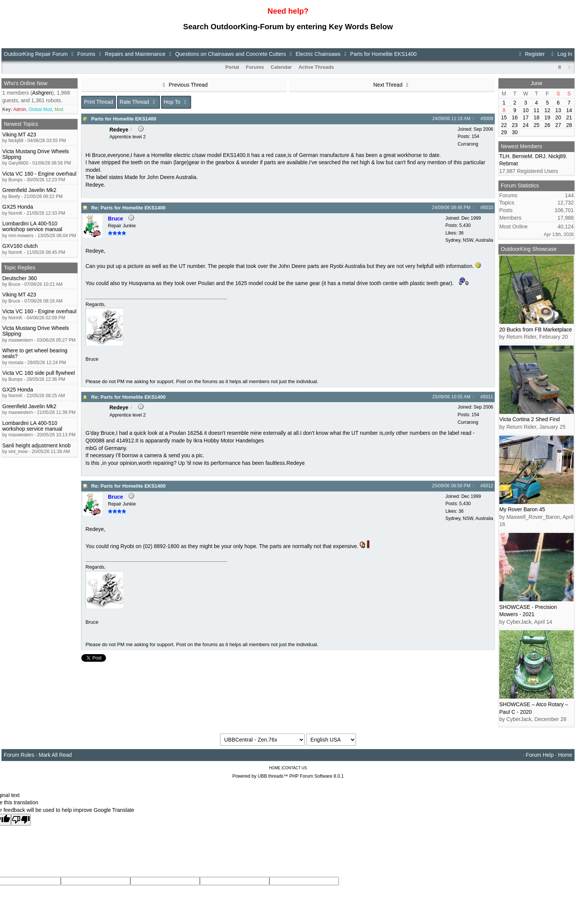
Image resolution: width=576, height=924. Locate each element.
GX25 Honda (18, 207)
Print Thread (99, 102)
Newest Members (521, 146)
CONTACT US (295, 768)
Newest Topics (21, 124)
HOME (275, 768)
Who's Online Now (26, 83)
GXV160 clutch (20, 246)
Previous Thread (184, 85)
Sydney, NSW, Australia (469, 240)
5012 (488, 486)
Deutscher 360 (20, 278)
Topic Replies (20, 268)
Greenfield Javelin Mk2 (29, 190)
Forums (86, 54)
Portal (232, 67)
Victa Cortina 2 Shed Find (529, 419)
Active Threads (316, 67)
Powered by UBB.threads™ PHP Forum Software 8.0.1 (288, 776)
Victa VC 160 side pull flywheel (39, 373)
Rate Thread (138, 102)
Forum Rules (19, 755)
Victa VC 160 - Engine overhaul (39, 174)
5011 (488, 397)
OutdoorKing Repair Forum (36, 54)
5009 (488, 119)
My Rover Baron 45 (522, 509)
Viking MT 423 (19, 135)
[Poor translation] (21, 820)
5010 (488, 208)
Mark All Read (55, 755)
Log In (561, 54)
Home (565, 755)
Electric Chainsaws (318, 54)
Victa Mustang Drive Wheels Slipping (36, 154)
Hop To (176, 102)
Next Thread (392, 85)
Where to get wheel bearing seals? (35, 353)
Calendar (281, 67)
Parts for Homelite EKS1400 (124, 119)
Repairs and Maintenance (135, 54)
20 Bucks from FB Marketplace (536, 330)
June (536, 83)
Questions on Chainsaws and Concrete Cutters (231, 54)
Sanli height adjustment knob (36, 445)
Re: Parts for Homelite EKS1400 (128, 208)
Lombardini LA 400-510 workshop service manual (32, 226)
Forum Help (540, 755)
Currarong (468, 144)
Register (531, 54)
